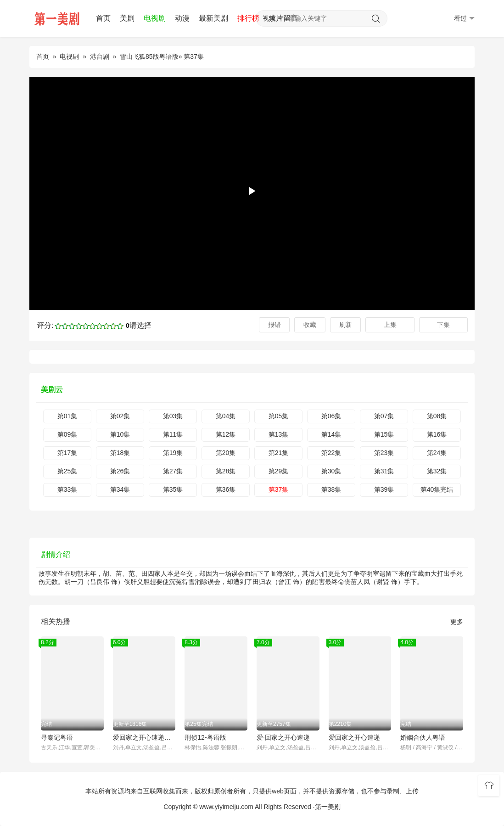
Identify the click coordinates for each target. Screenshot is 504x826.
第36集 (226, 489)
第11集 (173, 434)
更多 (457, 622)
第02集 (120, 416)
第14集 (331, 434)
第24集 (437, 453)
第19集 (173, 453)
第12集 (226, 434)
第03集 (173, 416)
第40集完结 (437, 489)
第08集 (437, 416)
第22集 (331, 453)
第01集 (67, 416)
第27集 (173, 471)
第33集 (67, 489)
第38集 (331, 489)
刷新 (346, 325)
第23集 (384, 453)
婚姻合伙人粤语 (423, 737)
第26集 (120, 471)
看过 (464, 19)
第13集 (279, 434)
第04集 (226, 416)
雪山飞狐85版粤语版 (149, 56)
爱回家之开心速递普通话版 (144, 737)
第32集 (437, 471)
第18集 (120, 453)
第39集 (384, 489)
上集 (390, 325)
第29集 (279, 471)
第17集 (67, 453)
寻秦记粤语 (57, 737)
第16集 (437, 434)
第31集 (384, 471)
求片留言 (283, 18)
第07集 (384, 416)
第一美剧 (328, 807)
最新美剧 (213, 18)
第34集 (120, 489)
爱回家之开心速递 (354, 737)
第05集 (279, 416)
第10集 (120, 434)
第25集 (67, 471)
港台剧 (100, 56)
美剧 (127, 18)
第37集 (279, 489)
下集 (443, 325)
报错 (274, 325)
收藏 (310, 325)
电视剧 (155, 18)
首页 (103, 18)
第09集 (67, 434)
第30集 (331, 471)
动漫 (182, 18)
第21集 (279, 453)
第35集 (173, 489)
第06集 (331, 416)
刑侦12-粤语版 (205, 737)
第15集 (384, 434)
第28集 (226, 471)
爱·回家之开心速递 (283, 737)
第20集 (226, 453)
